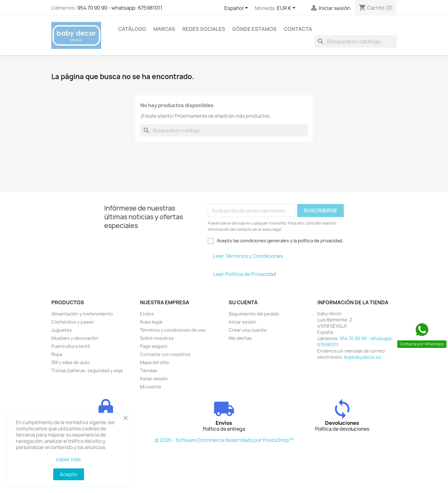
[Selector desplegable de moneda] (287, 8)
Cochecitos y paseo (73, 322)
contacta (298, 29)
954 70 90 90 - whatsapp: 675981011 (120, 8)
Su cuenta (243, 302)
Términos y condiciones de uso (173, 330)
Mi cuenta (150, 387)
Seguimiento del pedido (254, 314)
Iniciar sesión (154, 379)
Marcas (164, 29)
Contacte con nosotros (165, 354)
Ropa (57, 354)
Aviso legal (151, 322)
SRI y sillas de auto (71, 362)
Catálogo (132, 29)
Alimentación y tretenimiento (82, 314)
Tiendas (149, 370)
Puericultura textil (70, 346)
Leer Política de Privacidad (245, 274)
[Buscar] (356, 41)
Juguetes (62, 330)
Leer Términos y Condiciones (248, 256)
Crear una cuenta (247, 330)
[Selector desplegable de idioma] (237, 8)
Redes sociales (204, 29)
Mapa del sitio (154, 362)
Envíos (147, 314)
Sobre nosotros (157, 338)
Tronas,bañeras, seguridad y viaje (87, 370)
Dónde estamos (254, 29)
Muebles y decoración (75, 338)
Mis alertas (240, 338)
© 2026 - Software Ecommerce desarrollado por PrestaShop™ (224, 440)
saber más (68, 459)
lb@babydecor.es (363, 357)
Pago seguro (154, 346)
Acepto (69, 474)
